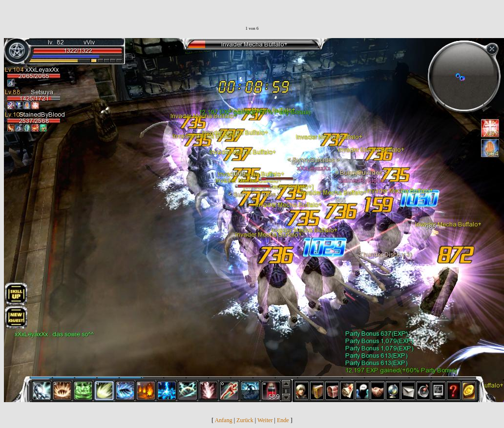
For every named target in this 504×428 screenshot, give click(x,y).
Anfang (224, 420)
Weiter (265, 420)
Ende (283, 420)
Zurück (245, 420)
